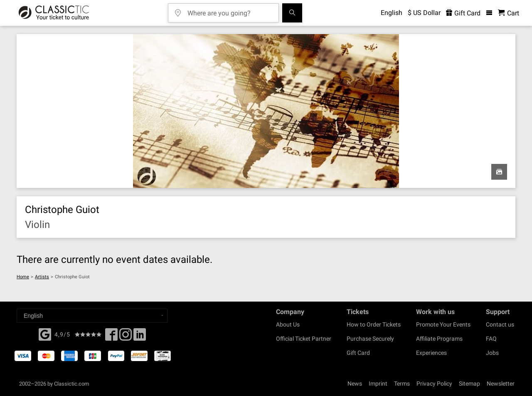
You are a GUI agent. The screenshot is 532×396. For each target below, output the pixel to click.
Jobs (492, 353)
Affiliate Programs (439, 339)
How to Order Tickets (374, 324)
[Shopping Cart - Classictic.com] (509, 13)
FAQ (491, 339)
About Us (288, 324)
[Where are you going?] (229, 10)
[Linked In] (140, 337)
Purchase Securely (370, 339)
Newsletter (501, 384)
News (355, 384)
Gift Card (358, 353)
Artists (42, 277)
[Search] (292, 13)
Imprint (378, 384)
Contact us (500, 324)
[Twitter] (126, 337)
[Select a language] (92, 316)
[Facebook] (45, 334)
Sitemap (469, 384)
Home (23, 277)
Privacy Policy (434, 384)
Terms (402, 384)
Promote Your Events (443, 324)
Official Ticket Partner (304, 339)
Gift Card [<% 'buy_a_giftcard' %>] (463, 13)
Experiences (431, 353)
